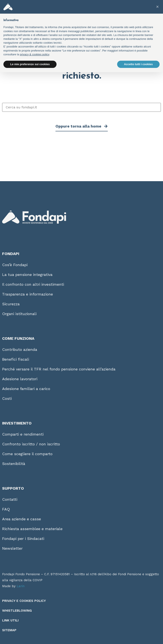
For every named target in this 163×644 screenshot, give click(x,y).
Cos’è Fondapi (15, 265)
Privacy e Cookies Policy (24, 601)
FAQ (6, 509)
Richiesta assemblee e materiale (32, 529)
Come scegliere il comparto (27, 454)
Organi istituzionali (19, 314)
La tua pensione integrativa (27, 275)
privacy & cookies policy (34, 54)
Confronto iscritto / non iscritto (31, 444)
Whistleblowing (17, 611)
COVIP (38, 580)
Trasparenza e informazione (28, 294)
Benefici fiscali (16, 359)
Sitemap (9, 630)
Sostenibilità (14, 464)
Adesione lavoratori (20, 379)
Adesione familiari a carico (26, 389)
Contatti (10, 499)
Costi (7, 398)
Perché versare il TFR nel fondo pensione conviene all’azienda (59, 369)
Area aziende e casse (22, 519)
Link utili (10, 620)
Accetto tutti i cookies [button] (138, 64)
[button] (157, 7)
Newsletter (12, 548)
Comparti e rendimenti (23, 434)
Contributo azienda (20, 349)
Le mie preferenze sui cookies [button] (30, 64)
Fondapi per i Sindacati (23, 539)
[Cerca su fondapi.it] (81, 107)
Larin (21, 586)
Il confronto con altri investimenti (33, 284)
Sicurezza (11, 304)
